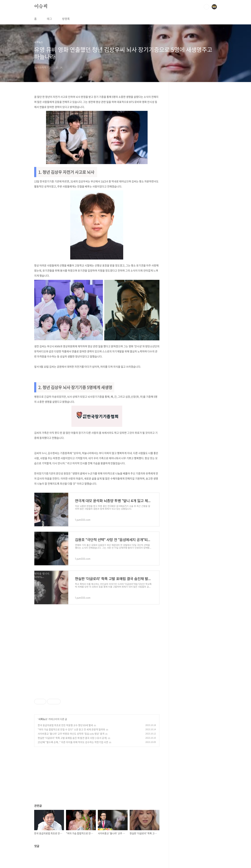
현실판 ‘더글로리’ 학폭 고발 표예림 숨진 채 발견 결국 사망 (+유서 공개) (72, 738)
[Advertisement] (97, 652)
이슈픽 (41, 7)
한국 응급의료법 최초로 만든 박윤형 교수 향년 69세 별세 (65, 725)
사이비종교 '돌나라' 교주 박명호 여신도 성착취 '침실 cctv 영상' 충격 (71, 734)
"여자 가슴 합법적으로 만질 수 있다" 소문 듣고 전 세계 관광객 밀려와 (71, 729)
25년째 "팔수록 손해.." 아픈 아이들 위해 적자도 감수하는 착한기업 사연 (73, 742)
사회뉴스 (43, 719)
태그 (49, 19)
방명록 (66, 19)
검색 (206, 7)
